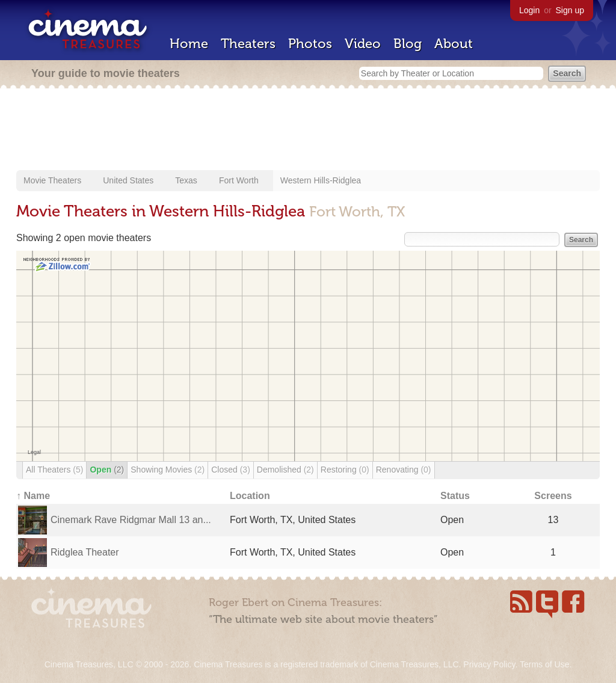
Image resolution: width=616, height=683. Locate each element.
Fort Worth (239, 180)
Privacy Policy (489, 664)
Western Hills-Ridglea (321, 180)
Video (363, 44)
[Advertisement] (308, 130)
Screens (553, 496)
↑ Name (33, 496)
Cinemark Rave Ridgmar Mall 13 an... (131, 520)
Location (250, 496)
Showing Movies (168, 470)
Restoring (345, 470)
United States (128, 180)
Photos (310, 44)
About (454, 44)
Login (529, 10)
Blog (408, 44)
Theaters (248, 44)
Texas (186, 180)
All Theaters (54, 470)
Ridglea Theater (85, 552)
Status (455, 496)
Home (189, 44)
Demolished (285, 470)
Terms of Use (544, 664)
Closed (231, 470)
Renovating (404, 470)
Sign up (570, 10)
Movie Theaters (52, 180)
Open (107, 470)
